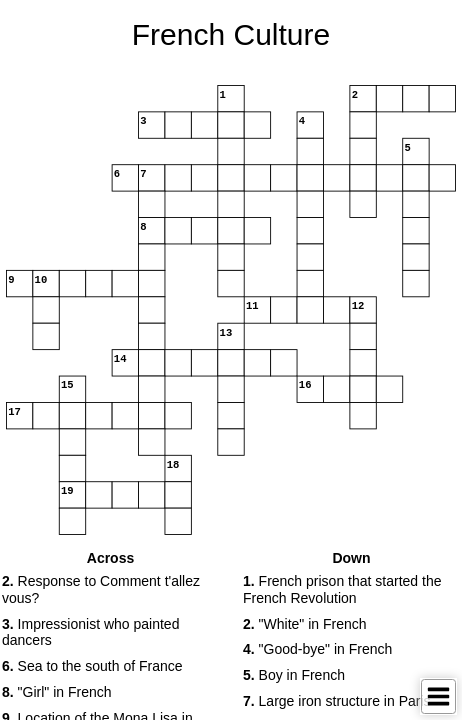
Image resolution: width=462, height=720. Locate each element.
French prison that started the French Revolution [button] (342, 589)
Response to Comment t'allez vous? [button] (101, 589)
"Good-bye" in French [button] (317, 649)
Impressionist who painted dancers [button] (90, 632)
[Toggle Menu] (438, 696)
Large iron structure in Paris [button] (337, 701)
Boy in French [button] (294, 675)
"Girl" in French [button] (57, 692)
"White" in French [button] (305, 624)
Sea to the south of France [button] (92, 666)
